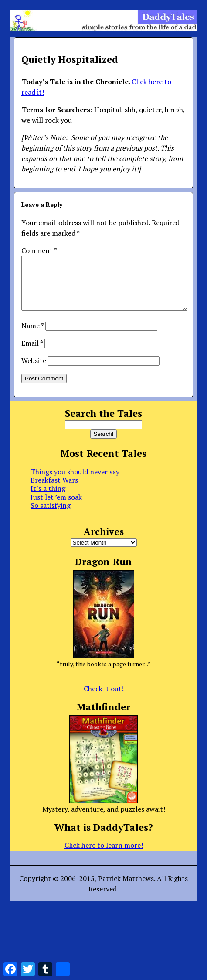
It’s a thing (48, 499)
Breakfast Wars (54, 490)
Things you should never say (75, 482)
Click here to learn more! (104, 856)
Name (32, 336)
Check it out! (104, 699)
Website (34, 371)
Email (32, 353)
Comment (39, 250)
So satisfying (51, 516)
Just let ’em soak (56, 507)
